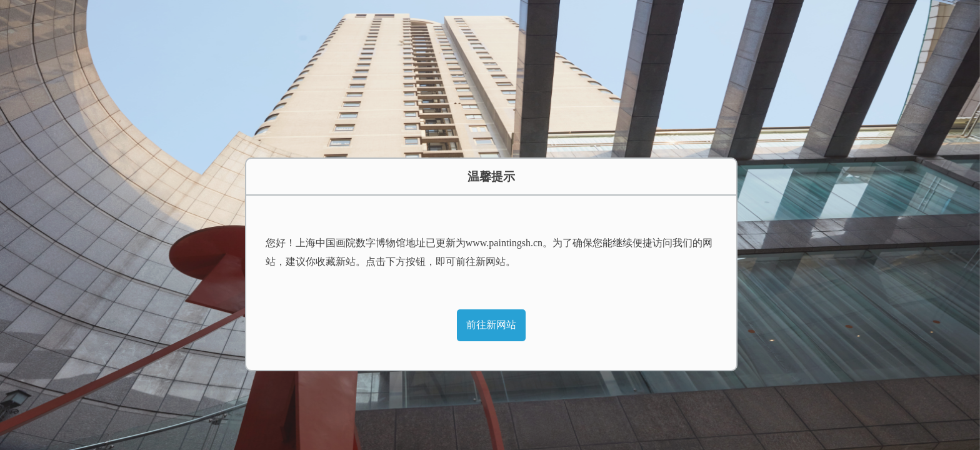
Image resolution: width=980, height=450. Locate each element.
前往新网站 (491, 325)
